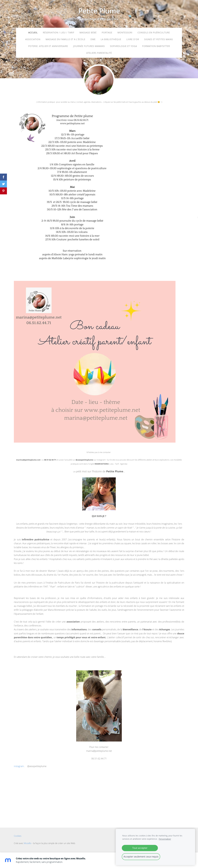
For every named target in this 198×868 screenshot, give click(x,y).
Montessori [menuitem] (125, 33)
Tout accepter (140, 848)
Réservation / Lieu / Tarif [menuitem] (59, 33)
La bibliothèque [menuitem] (111, 40)
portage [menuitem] (107, 33)
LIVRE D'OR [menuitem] (133, 40)
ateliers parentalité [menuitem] (99, 53)
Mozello (28, 845)
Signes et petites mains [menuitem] (159, 40)
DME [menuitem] (93, 40)
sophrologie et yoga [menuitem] (123, 46)
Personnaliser (165, 839)
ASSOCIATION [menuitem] (33, 40)
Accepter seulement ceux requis (141, 857)
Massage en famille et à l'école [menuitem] (65, 40)
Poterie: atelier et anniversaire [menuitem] (48, 46)
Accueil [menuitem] (33, 33)
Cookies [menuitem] (18, 838)
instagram (19, 768)
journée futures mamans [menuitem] (89, 46)
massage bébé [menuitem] (88, 33)
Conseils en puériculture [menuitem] (154, 33)
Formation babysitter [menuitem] (156, 46)
